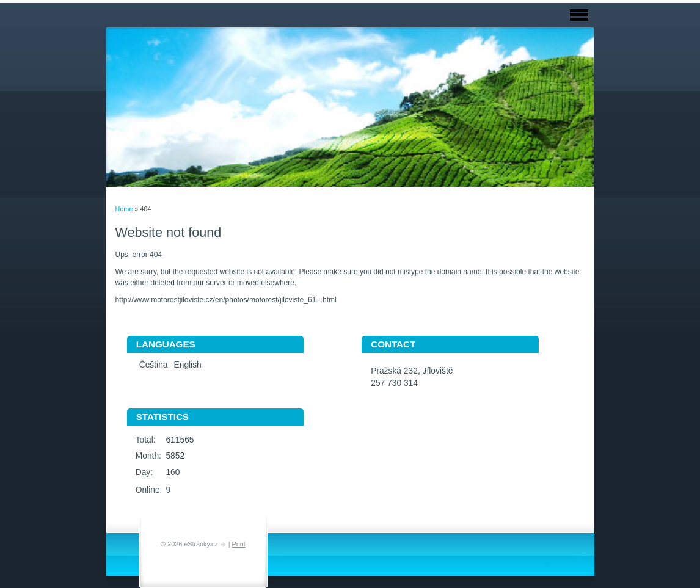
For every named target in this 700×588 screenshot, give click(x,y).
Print (239, 544)
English (188, 365)
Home (124, 209)
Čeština (154, 365)
